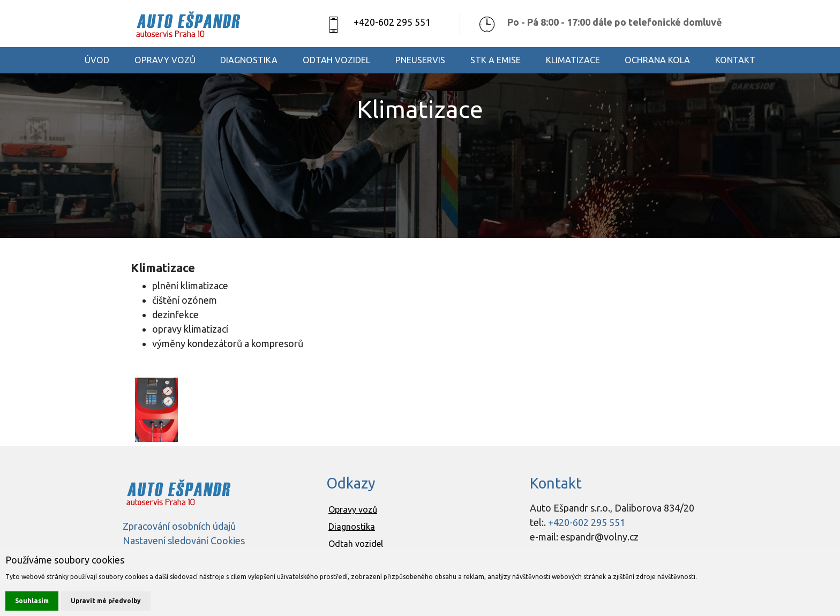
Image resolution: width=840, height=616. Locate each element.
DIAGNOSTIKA (249, 60)
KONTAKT (735, 60)
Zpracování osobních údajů (179, 526)
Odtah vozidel (356, 544)
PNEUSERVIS (420, 60)
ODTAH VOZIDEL (336, 60)
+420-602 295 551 (392, 22)
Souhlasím (32, 601)
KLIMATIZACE (573, 60)
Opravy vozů (353, 509)
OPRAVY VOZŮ (165, 60)
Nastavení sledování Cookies (184, 540)
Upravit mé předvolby (106, 601)
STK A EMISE (496, 60)
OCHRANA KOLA (657, 60)
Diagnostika (352, 527)
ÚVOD (97, 60)
